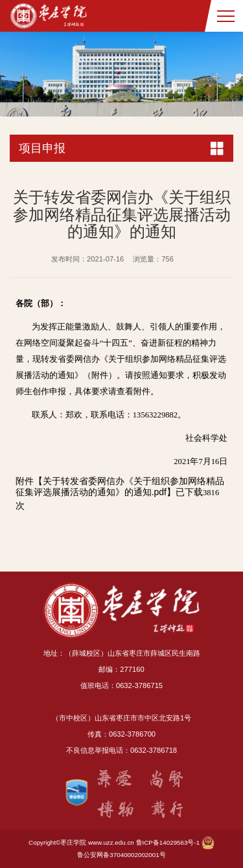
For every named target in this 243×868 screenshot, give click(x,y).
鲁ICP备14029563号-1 (168, 842)
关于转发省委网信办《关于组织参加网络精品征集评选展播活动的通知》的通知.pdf (120, 486)
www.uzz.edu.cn (111, 842)
